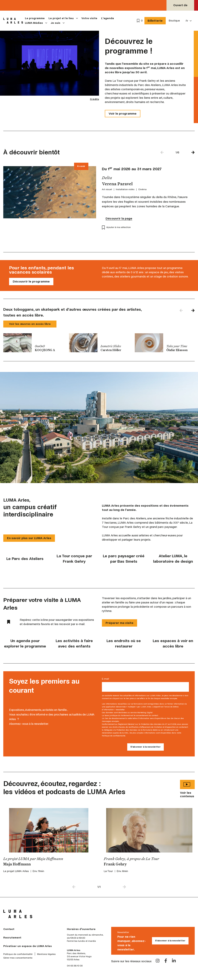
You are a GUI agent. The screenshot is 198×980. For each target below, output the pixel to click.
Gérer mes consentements (18, 958)
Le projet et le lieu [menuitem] (61, 18)
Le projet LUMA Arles (16, 871)
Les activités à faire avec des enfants (74, 644)
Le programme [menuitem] (35, 18)
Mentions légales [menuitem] (46, 954)
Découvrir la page (119, 218)
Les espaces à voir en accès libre (173, 644)
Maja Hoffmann (17, 864)
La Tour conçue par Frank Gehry (74, 559)
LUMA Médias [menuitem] (34, 23)
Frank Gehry (115, 864)
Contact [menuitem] (9, 929)
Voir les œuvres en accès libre (30, 324)
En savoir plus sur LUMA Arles (29, 538)
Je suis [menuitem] (55, 23)
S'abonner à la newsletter (170, 941)
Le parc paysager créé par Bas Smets (124, 559)
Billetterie (155, 21)
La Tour (108, 871)
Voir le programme (123, 114)
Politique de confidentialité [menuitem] (18, 954)
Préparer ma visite (119, 623)
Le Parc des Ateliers (25, 559)
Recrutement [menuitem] (12, 938)
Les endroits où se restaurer (124, 644)
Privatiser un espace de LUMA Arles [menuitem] (28, 946)
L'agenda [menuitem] (108, 18)
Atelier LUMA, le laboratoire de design (173, 559)
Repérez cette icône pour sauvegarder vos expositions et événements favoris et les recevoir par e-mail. (51, 622)
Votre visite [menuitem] (89, 18)
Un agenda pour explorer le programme (25, 644)
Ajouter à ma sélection (116, 228)
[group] (33, 343)
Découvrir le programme (31, 281)
